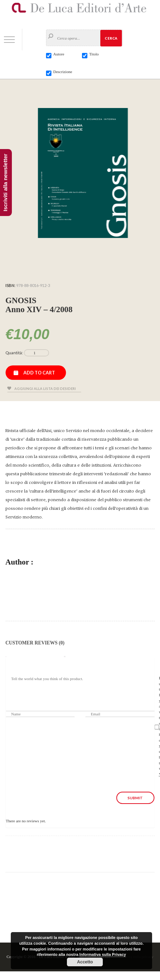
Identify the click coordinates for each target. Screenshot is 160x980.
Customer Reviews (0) (35, 643)
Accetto (85, 962)
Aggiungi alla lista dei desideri (45, 389)
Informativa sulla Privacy (103, 954)
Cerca (111, 38)
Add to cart (39, 373)
